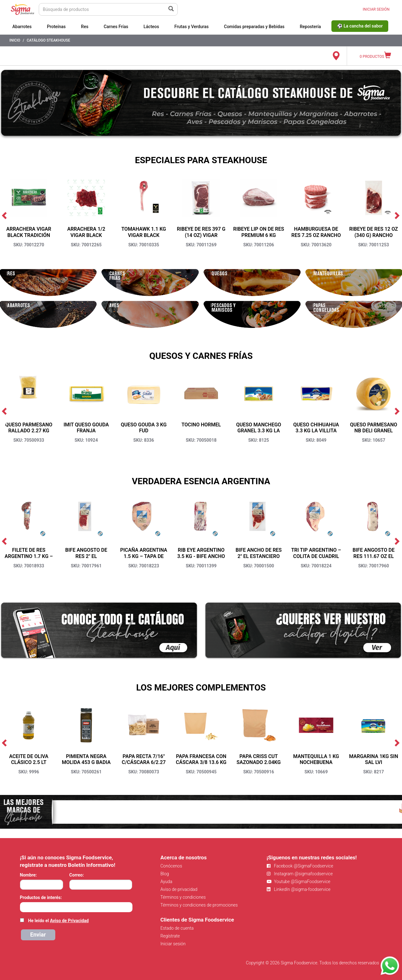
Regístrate (170, 936)
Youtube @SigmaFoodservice (299, 882)
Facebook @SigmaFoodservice (300, 866)
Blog (165, 874)
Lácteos (151, 27)
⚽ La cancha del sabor (360, 26)
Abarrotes (22, 27)
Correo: (77, 875)
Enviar (38, 935)
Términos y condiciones (183, 897)
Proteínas (56, 27)
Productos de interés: (41, 897)
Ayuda (166, 882)
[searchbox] (23, 907)
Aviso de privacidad (179, 889)
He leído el (58, 921)
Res (85, 27)
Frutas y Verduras (191, 27)
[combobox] (76, 907)
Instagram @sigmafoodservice (300, 874)
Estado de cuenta (177, 928)
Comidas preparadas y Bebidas (254, 27)
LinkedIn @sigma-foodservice (299, 889)
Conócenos (171, 866)
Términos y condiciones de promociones (199, 905)
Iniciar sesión (173, 944)
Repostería (310, 27)
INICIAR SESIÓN (376, 9)
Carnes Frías (116, 27)
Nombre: (28, 875)
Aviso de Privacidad (69, 921)
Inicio (15, 40)
